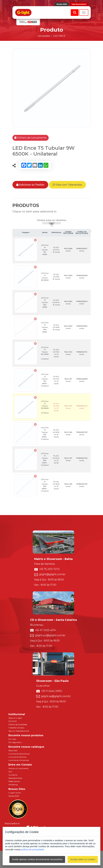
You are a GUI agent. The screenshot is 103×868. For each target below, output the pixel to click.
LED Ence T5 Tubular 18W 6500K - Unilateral (45, 485)
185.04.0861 (68, 303)
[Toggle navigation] (84, 12)
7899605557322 (82, 407)
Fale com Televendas (67, 185)
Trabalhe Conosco (16, 728)
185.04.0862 (68, 327)
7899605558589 (82, 380)
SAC (10, 772)
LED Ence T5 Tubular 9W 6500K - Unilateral (45, 407)
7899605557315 (82, 353)
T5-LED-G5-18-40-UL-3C (56, 459)
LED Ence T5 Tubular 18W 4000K (45, 302)
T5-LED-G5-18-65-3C (56, 327)
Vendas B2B (62, 4)
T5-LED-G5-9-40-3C (56, 250)
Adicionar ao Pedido (30, 185)
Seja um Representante (19, 731)
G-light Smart (15, 793)
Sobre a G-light (15, 718)
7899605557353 (82, 485)
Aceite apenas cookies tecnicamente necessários (37, 859)
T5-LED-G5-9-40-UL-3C (56, 380)
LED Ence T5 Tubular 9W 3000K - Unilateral (45, 353)
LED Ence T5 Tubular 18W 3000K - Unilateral (45, 433)
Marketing (13, 785)
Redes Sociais (14, 781)
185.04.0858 (68, 250)
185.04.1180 (68, 353)
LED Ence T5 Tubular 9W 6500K (45, 277)
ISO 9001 (13, 721)
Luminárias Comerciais (19, 760)
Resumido (13, 750)
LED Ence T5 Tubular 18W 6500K (45, 327)
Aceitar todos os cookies (83, 859)
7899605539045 (82, 303)
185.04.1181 (68, 380)
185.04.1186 (68, 433)
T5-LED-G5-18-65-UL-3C (56, 485)
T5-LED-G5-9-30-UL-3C (56, 353)
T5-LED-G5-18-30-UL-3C (56, 433)
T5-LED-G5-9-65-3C (56, 277)
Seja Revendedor (79, 4)
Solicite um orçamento (18, 768)
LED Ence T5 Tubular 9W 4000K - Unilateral (45, 380)
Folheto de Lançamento (31, 138)
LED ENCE (59, 36)
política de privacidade (32, 849)
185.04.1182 (68, 407)
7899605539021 (82, 250)
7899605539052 (82, 327)
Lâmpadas (44, 36)
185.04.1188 (68, 485)
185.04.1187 (68, 459)
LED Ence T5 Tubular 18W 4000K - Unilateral (45, 459)
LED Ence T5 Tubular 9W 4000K (45, 250)
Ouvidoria (13, 775)
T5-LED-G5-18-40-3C (56, 302)
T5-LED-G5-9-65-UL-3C (56, 407)
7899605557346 (82, 459)
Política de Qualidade (18, 724)
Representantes (15, 778)
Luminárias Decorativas (19, 754)
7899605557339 (82, 433)
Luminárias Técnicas (17, 757)
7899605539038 (82, 277)
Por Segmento (15, 742)
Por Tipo (12, 739)
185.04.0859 (68, 277)
